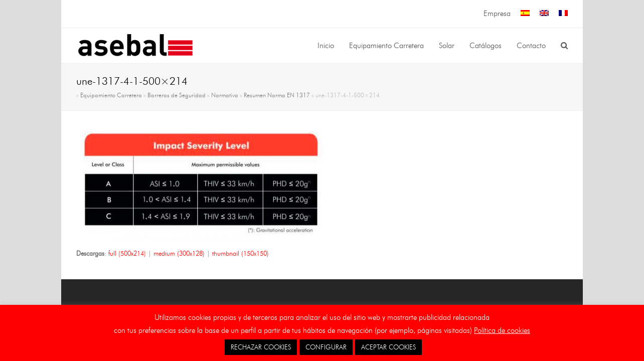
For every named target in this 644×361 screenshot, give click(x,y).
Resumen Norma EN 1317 (277, 95)
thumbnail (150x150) (240, 253)
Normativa (225, 95)
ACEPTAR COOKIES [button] (388, 347)
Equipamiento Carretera (111, 95)
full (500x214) (127, 253)
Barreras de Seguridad (177, 95)
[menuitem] (525, 14)
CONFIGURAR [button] (326, 347)
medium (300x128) (179, 253)
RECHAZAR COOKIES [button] (261, 347)
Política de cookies (502, 330)
